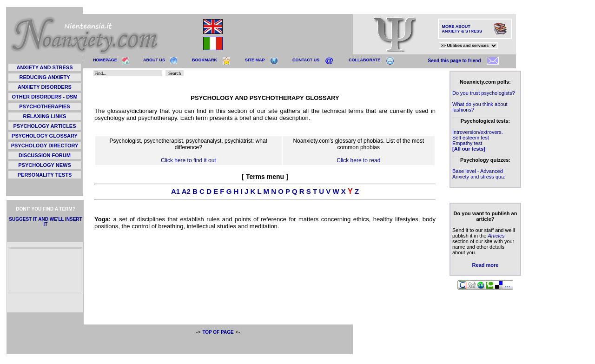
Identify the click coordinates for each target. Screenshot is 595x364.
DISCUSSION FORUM (45, 155)
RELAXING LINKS (45, 116)
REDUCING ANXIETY (45, 77)
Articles (496, 236)
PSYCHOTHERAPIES (44, 106)
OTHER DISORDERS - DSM (44, 97)
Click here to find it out (188, 160)
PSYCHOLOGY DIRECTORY (45, 146)
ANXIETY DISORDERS (45, 87)
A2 (186, 191)
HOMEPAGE (105, 60)
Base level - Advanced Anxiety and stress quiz (479, 174)
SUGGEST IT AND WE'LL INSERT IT (45, 222)
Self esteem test (471, 138)
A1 (175, 191)
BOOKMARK (205, 60)
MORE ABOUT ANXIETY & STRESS (462, 29)
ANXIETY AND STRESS (44, 67)
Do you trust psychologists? (484, 93)
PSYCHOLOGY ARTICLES (44, 126)
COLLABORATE (364, 60)
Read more (486, 265)
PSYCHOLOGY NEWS (44, 165)
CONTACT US (306, 60)
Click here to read (358, 160)
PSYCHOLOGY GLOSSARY (45, 136)
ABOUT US (154, 60)
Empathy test (467, 143)
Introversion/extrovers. (478, 132)
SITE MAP (255, 60)
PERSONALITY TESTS (45, 175)
